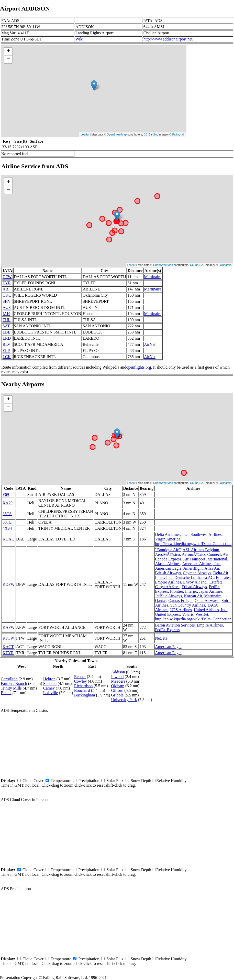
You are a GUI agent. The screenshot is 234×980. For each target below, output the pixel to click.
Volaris (188, 614)
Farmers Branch (14, 684)
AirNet (150, 344)
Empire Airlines (168, 582)
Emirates (223, 577)
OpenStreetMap (117, 134)
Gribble (118, 695)
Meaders (118, 681)
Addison (118, 672)
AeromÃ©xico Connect (201, 554)
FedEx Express (167, 630)
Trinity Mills (11, 688)
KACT (8, 647)
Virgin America (168, 539)
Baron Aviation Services (175, 625)
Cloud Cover (33, 781)
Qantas (161, 601)
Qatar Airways (207, 601)
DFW (7, 277)
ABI (6, 289)
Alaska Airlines (168, 564)
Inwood (118, 677)
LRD (7, 338)
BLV (7, 344)
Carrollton (9, 679)
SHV (7, 301)
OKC (7, 295)
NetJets (161, 638)
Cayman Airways (197, 573)
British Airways (168, 573)
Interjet (191, 591)
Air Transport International (205, 559)
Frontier (177, 591)
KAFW (9, 627)
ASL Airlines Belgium (201, 550)
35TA (7, 514)
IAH (6, 314)
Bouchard (82, 690)
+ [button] (8, 51)
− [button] (8, 59)
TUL (7, 320)
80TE (7, 522)
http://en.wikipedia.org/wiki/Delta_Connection (193, 544)
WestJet (202, 614)
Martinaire (153, 277)
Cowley (81, 681)
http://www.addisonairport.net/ (169, 39)
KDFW (9, 584)
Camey (49, 688)
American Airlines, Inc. (201, 564)
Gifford (117, 690)
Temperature (61, 781)
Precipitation (89, 781)
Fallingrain (179, 134)
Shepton (50, 684)
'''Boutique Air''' (168, 550)
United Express (168, 614)
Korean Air (193, 596)
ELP (6, 351)
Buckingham (85, 695)
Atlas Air (212, 568)
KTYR (8, 653)
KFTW (8, 638)
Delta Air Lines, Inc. (172, 534)
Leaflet (85, 134)
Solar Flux (115, 781)
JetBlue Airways (168, 596)
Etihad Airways (194, 587)
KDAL (8, 539)
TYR (7, 283)
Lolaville (51, 693)
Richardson (83, 686)
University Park (124, 700)
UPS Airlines (181, 610)
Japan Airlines (211, 591)
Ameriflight (193, 568)
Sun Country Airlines (188, 605)
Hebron (49, 679)
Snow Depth (141, 781)
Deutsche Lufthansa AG (194, 577)
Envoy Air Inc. (195, 582)
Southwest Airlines (206, 534)
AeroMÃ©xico (167, 554)
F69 (6, 494)
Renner (80, 677)
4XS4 (7, 528)
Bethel (6, 693)
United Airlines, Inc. (211, 610)
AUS (7, 307)
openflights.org (138, 367)
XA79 (8, 503)
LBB (7, 332)
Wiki (79, 39)
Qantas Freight (181, 601)
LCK (7, 357)
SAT (6, 326)
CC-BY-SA (150, 134)
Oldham (118, 686)
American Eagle (168, 568)
